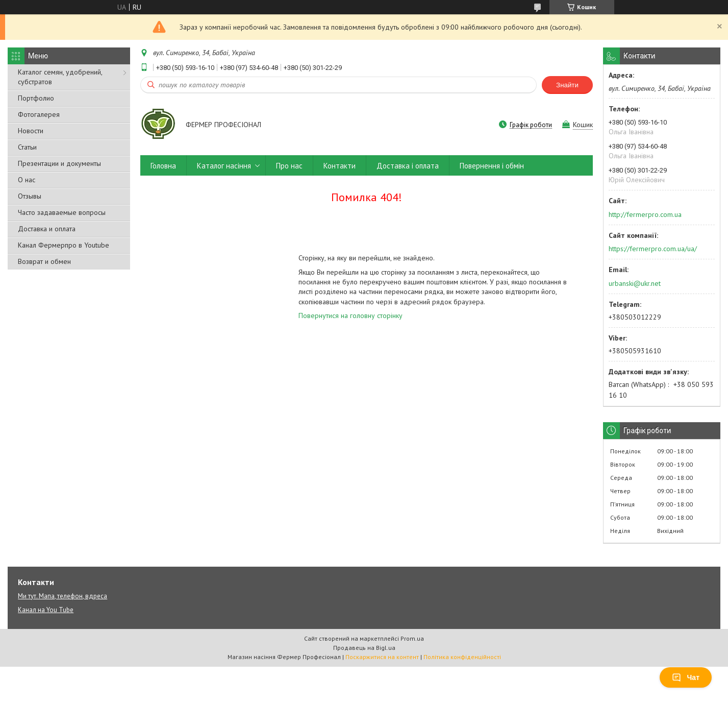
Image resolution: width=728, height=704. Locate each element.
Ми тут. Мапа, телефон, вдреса (62, 596)
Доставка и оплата (47, 229)
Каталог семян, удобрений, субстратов (60, 77)
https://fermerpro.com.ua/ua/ (653, 249)
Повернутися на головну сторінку (350, 315)
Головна (163, 166)
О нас (27, 180)
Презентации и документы (59, 163)
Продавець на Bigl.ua (364, 648)
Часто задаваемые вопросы (62, 212)
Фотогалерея (39, 114)
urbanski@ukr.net (635, 283)
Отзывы (30, 196)
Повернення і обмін (492, 166)
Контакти (340, 166)
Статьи (27, 147)
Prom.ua (412, 638)
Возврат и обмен (44, 261)
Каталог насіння (224, 166)
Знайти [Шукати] (567, 85)
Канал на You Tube (46, 610)
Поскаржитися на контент (382, 657)
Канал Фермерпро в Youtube (64, 245)
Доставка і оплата (408, 166)
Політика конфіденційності (462, 657)
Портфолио (36, 98)
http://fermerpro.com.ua (645, 214)
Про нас (289, 166)
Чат (686, 677)
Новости (31, 131)
